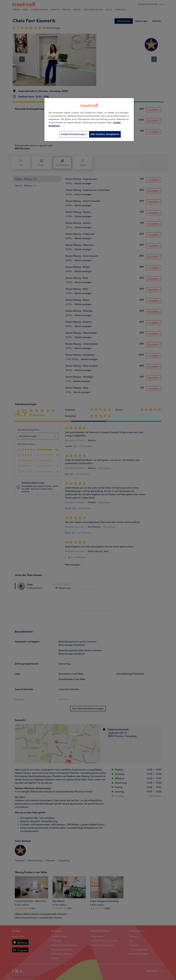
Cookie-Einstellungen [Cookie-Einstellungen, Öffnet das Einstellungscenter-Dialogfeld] (73, 134)
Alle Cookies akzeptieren (105, 134)
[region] (89, 120)
